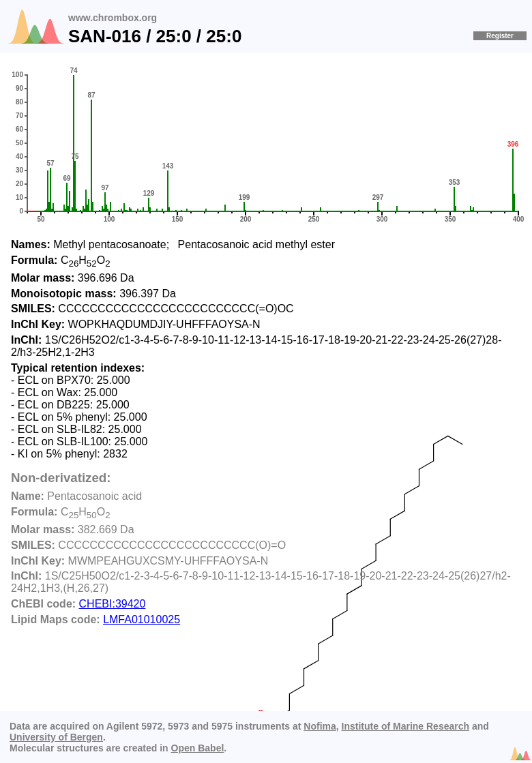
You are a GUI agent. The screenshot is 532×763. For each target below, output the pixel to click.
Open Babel (198, 748)
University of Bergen (56, 737)
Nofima (320, 726)
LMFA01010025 (142, 619)
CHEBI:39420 (113, 604)
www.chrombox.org (113, 18)
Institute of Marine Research (406, 726)
